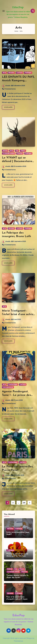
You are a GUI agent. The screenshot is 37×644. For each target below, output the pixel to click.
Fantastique (13, 384)
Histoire (11, 73)
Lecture (20, 73)
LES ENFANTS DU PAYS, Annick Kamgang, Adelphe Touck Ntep (18, 81)
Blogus (30, 638)
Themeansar (18, 641)
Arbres (5, 151)
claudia (6, 86)
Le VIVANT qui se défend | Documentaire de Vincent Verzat (17, 161)
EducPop (18, 7)
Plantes (20, 153)
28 (24, 503)
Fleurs (23, 151)
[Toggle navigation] (4, 11)
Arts (4, 73)
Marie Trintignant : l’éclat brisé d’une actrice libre (18, 314)
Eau (17, 151)
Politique (28, 73)
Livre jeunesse (8, 387)
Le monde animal (9, 153)
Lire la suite (8, 107)
